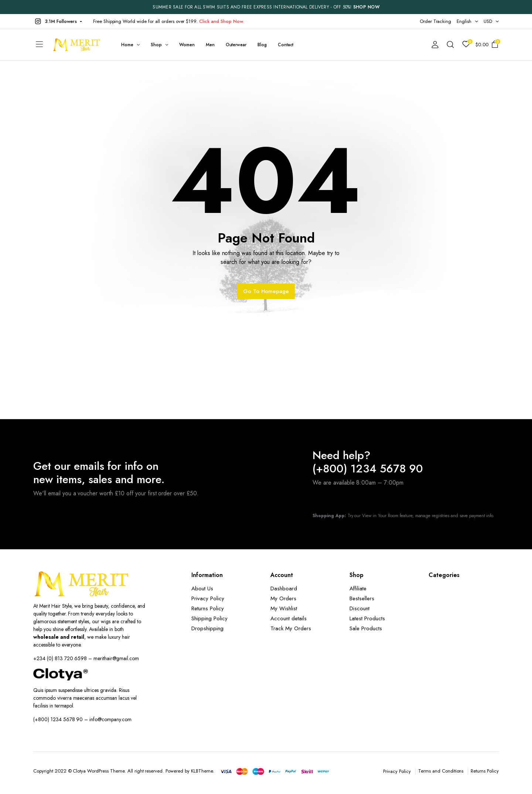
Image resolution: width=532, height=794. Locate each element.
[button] (58, 21)
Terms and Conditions (441, 771)
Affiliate (358, 588)
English (464, 21)
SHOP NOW (366, 7)
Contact (286, 45)
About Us (202, 588)
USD (488, 21)
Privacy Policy (208, 598)
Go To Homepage (266, 291)
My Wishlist (284, 608)
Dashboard (284, 588)
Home (127, 45)
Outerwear (236, 45)
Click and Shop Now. (221, 21)
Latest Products (367, 618)
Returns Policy (208, 608)
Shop (156, 45)
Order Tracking (436, 21)
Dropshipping (207, 628)
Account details (289, 618)
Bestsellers (362, 598)
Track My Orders (291, 628)
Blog (262, 45)
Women (187, 45)
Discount (359, 608)
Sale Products (366, 628)
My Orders (283, 598)
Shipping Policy (209, 618)
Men (210, 45)
